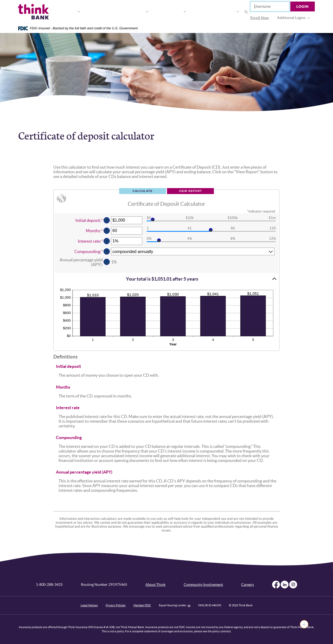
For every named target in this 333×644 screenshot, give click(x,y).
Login (303, 6)
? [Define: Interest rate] (107, 241)
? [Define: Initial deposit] (107, 220)
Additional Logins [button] (292, 18)
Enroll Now (260, 18)
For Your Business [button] (123, 12)
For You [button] (84, 12)
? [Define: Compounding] (107, 251)
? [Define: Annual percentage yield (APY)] (107, 262)
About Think (155, 585)
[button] (166, 279)
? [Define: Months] (107, 231)
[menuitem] (260, 18)
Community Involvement (203, 585)
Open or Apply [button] (200, 12)
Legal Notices (89, 605)
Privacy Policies (116, 605)
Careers (248, 585)
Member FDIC (142, 605)
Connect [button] (164, 12)
